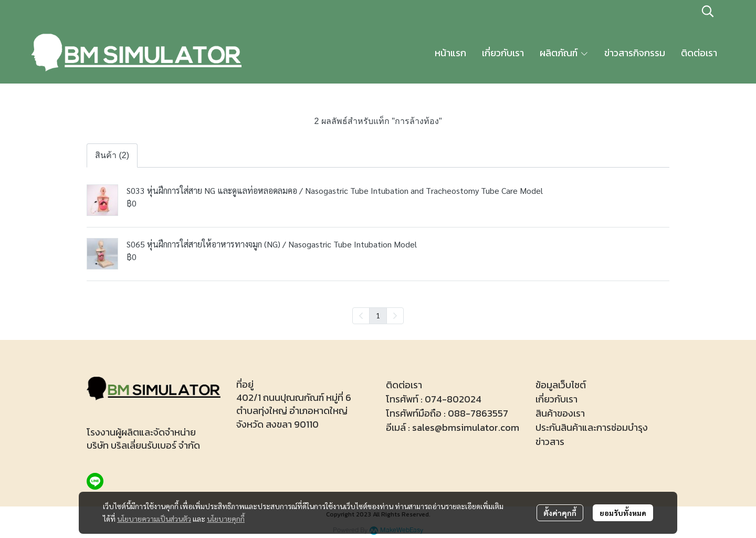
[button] (708, 11)
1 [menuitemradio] (378, 315)
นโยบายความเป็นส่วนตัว (154, 519)
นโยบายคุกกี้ (226, 519)
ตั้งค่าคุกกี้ (560, 513)
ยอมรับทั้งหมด (623, 513)
